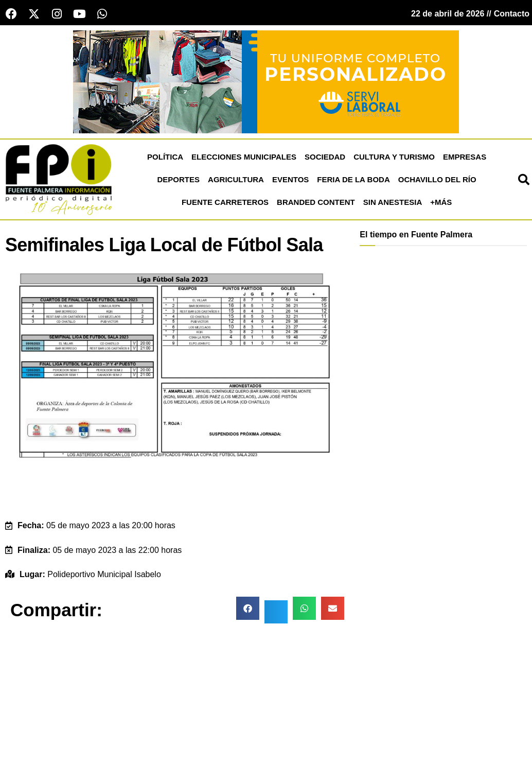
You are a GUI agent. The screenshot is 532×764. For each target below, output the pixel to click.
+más (441, 202)
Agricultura (236, 179)
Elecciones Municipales (244, 157)
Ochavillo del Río (437, 179)
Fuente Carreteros (225, 202)
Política (165, 157)
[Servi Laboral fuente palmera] (266, 81)
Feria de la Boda (353, 179)
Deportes (179, 179)
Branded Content (316, 202)
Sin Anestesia (393, 202)
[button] (248, 608)
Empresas (465, 157)
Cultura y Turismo (394, 157)
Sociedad (325, 157)
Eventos (290, 179)
